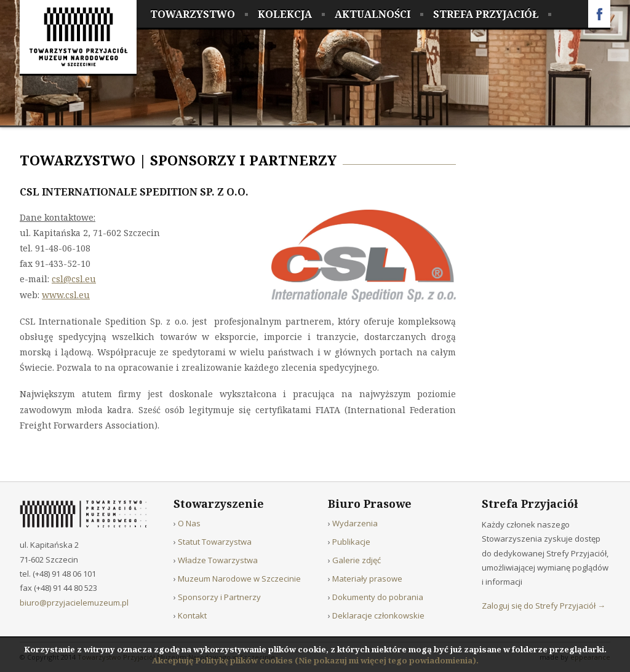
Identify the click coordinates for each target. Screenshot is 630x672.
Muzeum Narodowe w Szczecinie (239, 579)
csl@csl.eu (74, 279)
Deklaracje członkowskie (378, 615)
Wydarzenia (355, 523)
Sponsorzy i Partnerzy (243, 160)
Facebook (599, 14)
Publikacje (351, 542)
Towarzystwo (193, 14)
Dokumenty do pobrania (378, 597)
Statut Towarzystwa (215, 542)
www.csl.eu (66, 295)
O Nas (189, 523)
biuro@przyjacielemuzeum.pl (74, 603)
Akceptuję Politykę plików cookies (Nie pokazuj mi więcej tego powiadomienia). (315, 660)
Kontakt (192, 615)
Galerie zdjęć (357, 560)
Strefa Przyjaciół (486, 14)
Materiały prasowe (367, 579)
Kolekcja (285, 14)
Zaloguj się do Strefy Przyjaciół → (544, 606)
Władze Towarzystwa (218, 560)
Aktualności (373, 14)
